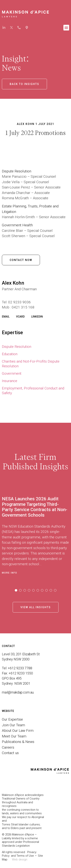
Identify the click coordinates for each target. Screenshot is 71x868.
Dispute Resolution (17, 347)
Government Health (18, 225)
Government (12, 373)
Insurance (10, 381)
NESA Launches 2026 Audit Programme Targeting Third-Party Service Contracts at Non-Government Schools (35, 507)
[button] (66, 28)
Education (10, 354)
